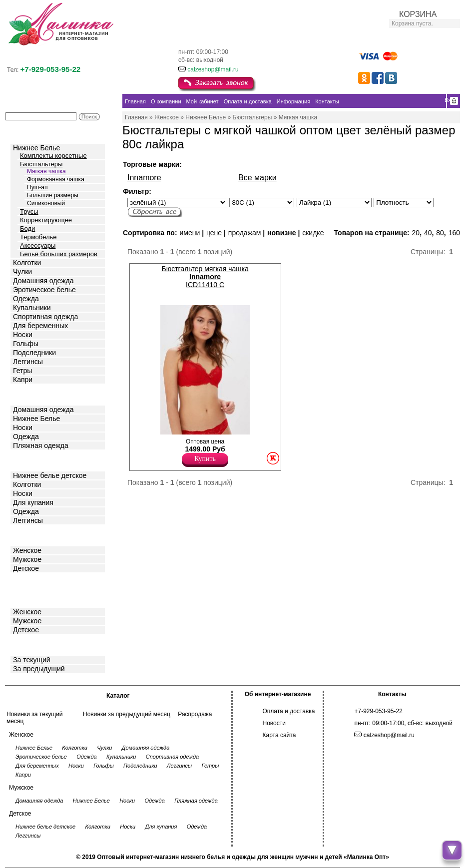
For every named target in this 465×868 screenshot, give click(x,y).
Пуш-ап (37, 187)
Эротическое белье (44, 290)
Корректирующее (46, 220)
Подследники (34, 353)
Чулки (22, 272)
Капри (23, 380)
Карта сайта (279, 735)
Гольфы (26, 344)
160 (454, 233)
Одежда (26, 299)
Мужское (27, 559)
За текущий (32, 660)
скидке (313, 233)
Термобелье (38, 237)
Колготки (27, 263)
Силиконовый (46, 203)
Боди (27, 228)
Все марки (257, 178)
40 (428, 233)
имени (190, 233)
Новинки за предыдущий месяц (127, 714)
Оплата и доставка (289, 711)
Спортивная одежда (45, 317)
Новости (274, 723)
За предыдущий (39, 669)
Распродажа (195, 714)
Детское (27, 460)
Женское (27, 550)
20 (416, 233)
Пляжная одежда (41, 445)
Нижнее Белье (36, 148)
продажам (245, 233)
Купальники (32, 308)
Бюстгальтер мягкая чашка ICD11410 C (205, 277)
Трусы (29, 212)
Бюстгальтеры (41, 164)
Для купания (33, 502)
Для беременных (40, 326)
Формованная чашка (56, 179)
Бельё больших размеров (59, 254)
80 (440, 233)
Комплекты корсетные (53, 156)
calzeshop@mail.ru (213, 69)
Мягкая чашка (46, 171)
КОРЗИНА (418, 14)
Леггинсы (28, 362)
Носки (23, 335)
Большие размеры (53, 195)
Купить (205, 459)
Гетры (22, 371)
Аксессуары (38, 245)
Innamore (144, 178)
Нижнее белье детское (50, 475)
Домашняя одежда (43, 281)
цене (214, 233)
